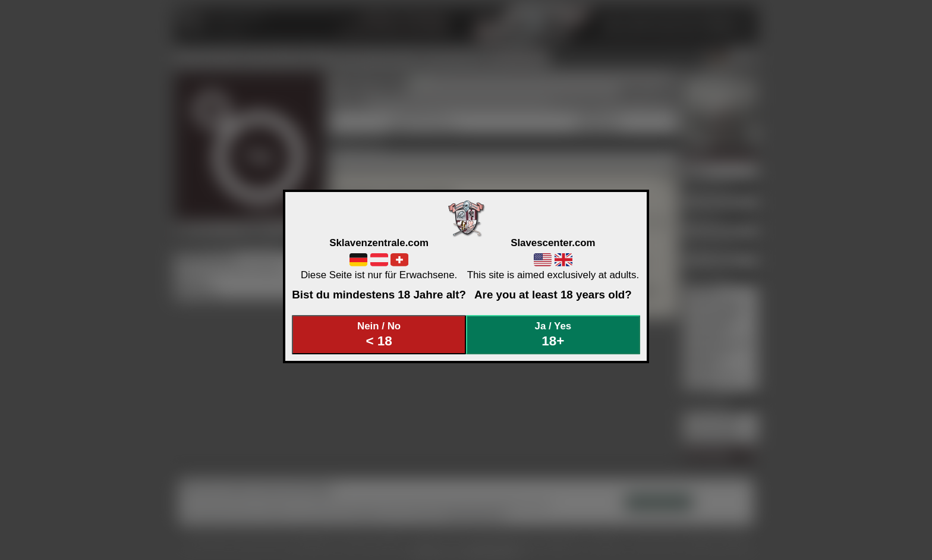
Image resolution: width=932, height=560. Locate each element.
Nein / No (379, 334)
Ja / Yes (553, 334)
